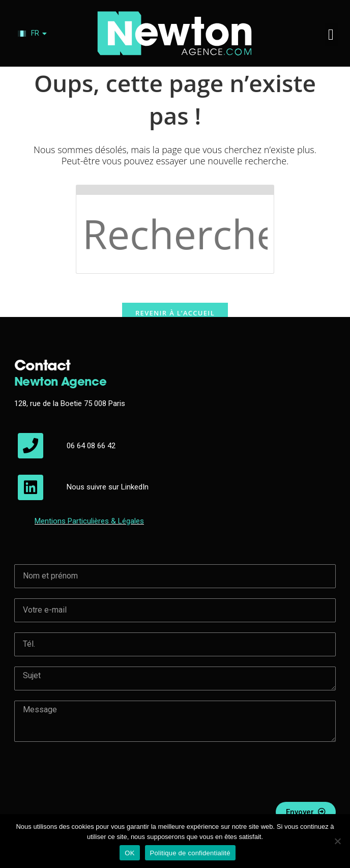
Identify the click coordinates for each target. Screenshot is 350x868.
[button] (331, 34)
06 (72, 446)
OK (129, 853)
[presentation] (92, 772)
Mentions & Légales (89, 521)
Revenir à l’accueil (175, 314)
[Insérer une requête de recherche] (175, 229)
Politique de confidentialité (190, 853)
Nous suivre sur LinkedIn (108, 487)
